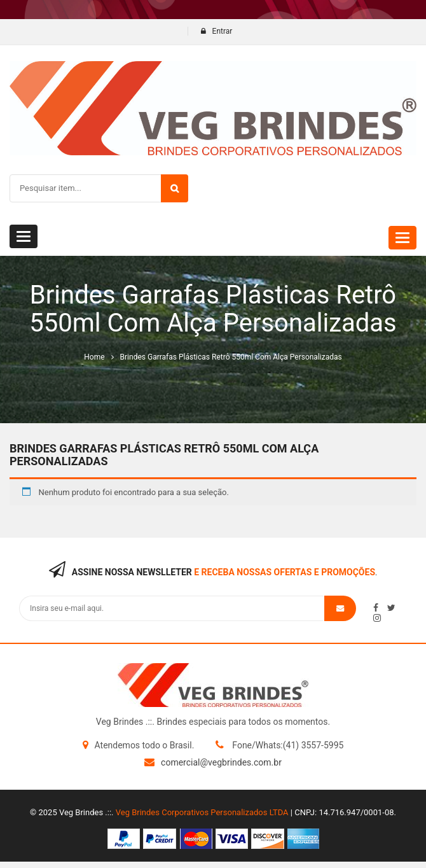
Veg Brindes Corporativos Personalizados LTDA (202, 812)
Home (94, 357)
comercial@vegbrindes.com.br (221, 762)
